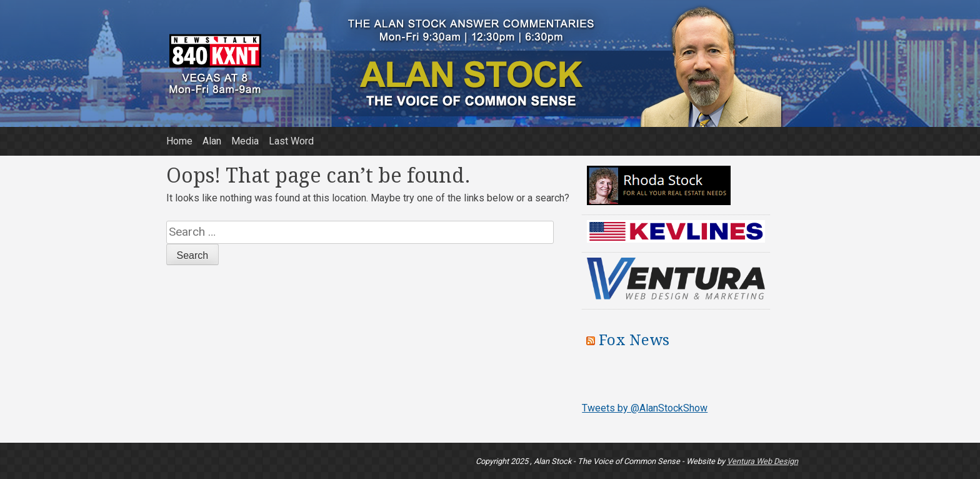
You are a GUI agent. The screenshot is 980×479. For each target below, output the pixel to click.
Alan (212, 141)
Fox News (634, 340)
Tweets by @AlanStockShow (645, 408)
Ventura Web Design (762, 461)
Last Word (291, 141)
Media (245, 141)
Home (179, 141)
